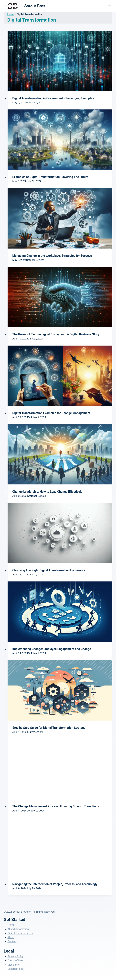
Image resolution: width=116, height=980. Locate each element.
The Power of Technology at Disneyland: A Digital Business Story (56, 334)
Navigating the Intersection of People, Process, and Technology (55, 884)
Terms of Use (15, 960)
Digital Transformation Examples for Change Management (51, 413)
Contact (12, 941)
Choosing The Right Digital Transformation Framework (49, 570)
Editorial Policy (16, 969)
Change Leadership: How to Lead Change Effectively (47, 492)
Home (11, 14)
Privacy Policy (15, 956)
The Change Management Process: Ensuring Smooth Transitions (56, 806)
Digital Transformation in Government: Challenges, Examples (53, 98)
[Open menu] (110, 6)
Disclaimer (14, 965)
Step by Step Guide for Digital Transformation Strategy (49, 728)
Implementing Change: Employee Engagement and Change (52, 649)
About (11, 937)
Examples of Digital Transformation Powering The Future (50, 177)
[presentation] (60, 61)
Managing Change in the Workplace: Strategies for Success (52, 256)
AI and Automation (18, 929)
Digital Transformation (20, 933)
